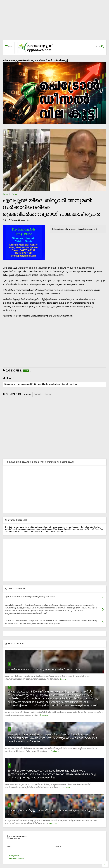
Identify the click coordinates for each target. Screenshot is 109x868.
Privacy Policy (14, 856)
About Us (58, 847)
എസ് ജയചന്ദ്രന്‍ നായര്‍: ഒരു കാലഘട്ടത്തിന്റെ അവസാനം (44, 669)
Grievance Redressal (16, 858)
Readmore (63, 679)
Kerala (15, 194)
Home (5, 194)
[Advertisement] (54, 21)
